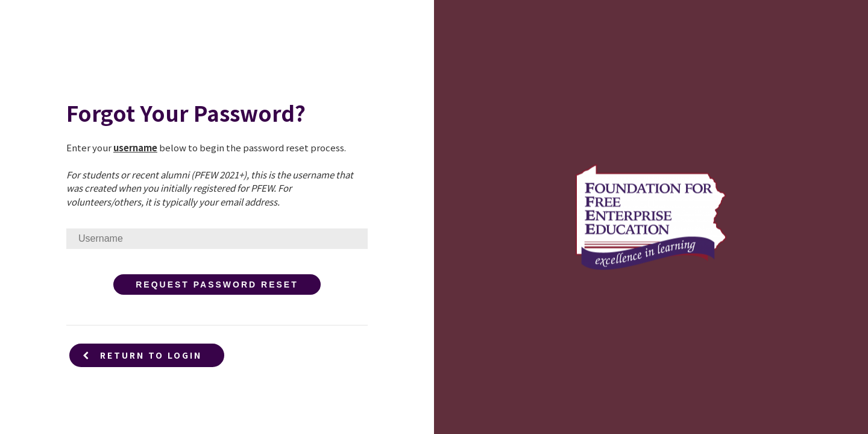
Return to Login (142, 355)
